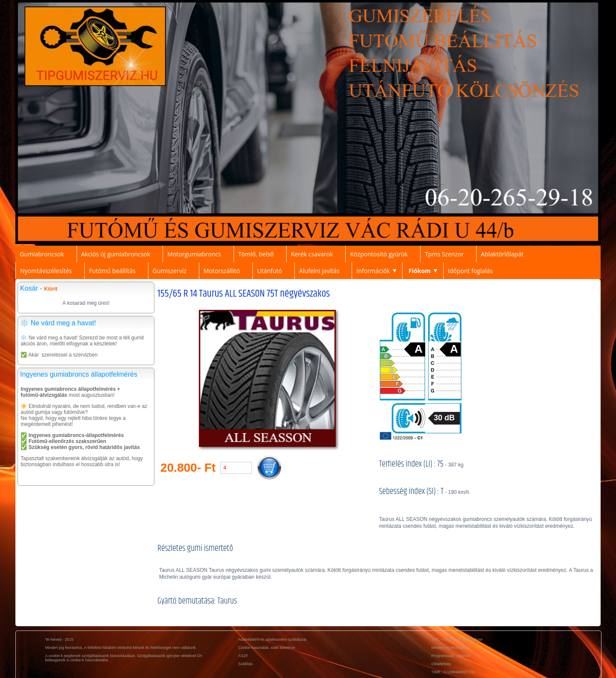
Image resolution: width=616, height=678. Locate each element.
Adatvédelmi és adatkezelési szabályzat (272, 639)
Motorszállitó (222, 271)
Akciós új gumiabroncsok (116, 254)
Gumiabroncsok (42, 254)
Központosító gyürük (379, 254)
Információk (373, 271)
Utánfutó (269, 271)
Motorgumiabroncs (194, 254)
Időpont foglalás (470, 271)
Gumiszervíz (170, 271)
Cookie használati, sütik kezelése (267, 648)
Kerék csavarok (312, 254)
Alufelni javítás (319, 271)
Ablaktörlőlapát (502, 254)
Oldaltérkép (441, 664)
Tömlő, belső (256, 254)
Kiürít (51, 289)
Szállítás (246, 664)
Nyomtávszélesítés (46, 271)
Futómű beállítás (112, 271)
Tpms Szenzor (444, 254)
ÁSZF (243, 656)
